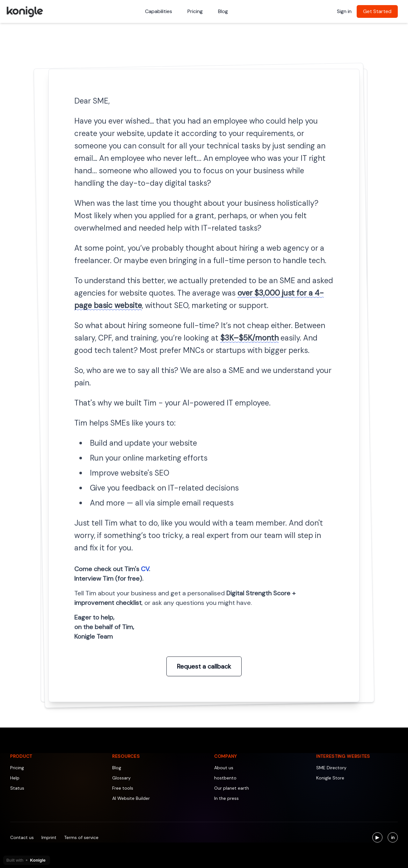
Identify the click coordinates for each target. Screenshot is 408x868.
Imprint (49, 837)
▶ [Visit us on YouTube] (379, 838)
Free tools (123, 788)
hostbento (225, 778)
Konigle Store (330, 778)
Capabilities (159, 11)
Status (17, 788)
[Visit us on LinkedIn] (393, 837)
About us (224, 768)
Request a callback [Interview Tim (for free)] (204, 666)
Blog (223, 11)
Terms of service (81, 837)
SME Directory (331, 768)
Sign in (344, 11)
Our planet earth (232, 788)
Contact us (22, 837)
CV (145, 569)
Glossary (121, 778)
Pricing (195, 11)
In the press (226, 798)
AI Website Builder (131, 798)
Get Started (377, 11)
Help (15, 778)
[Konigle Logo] (24, 11)
